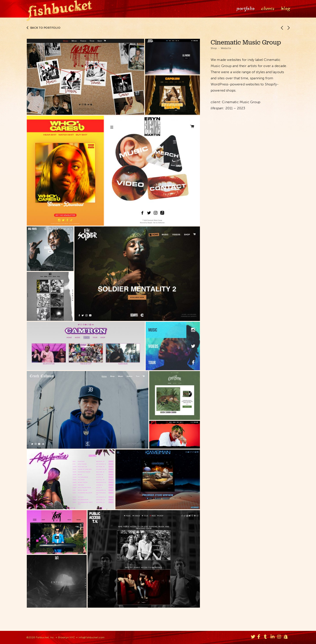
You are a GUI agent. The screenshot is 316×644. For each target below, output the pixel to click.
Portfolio (245, 9)
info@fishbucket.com (92, 637)
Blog (285, 9)
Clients (267, 9)
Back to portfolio (43, 28)
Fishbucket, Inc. (45, 637)
